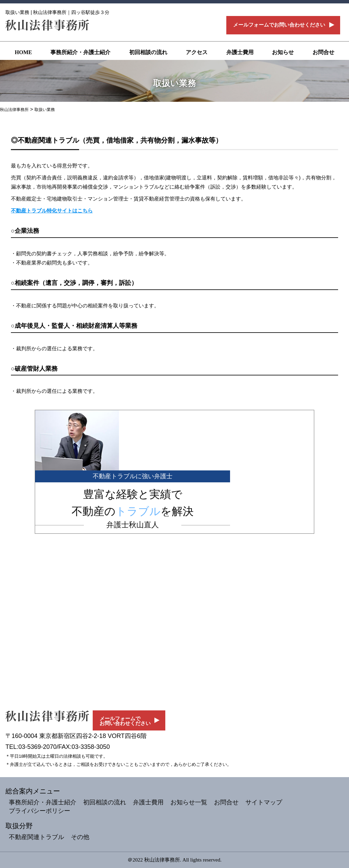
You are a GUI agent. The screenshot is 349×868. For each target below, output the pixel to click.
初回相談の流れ (148, 52)
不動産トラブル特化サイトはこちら (52, 211)
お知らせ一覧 (189, 802)
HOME (23, 52)
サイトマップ (264, 802)
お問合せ (323, 52)
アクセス (197, 52)
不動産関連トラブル (36, 837)
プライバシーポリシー (40, 811)
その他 (80, 837)
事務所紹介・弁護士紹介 (80, 52)
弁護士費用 (240, 52)
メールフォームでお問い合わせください (279, 25)
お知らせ (283, 52)
